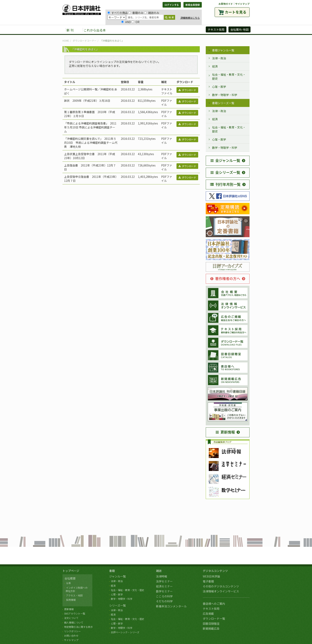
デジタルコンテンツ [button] (156, 30)
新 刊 (70, 30)
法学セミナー (164, 581)
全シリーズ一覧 (225, 172)
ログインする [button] (172, 5)
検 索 (170, 17)
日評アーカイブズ (188, 30)
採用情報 (71, 600)
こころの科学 (164, 596)
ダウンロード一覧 (214, 619)
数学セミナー (164, 591)
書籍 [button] (118, 30)
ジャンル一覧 (117, 576)
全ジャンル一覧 (225, 160)
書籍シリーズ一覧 (223, 103)
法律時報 (162, 576)
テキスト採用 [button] (216, 29)
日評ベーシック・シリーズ (125, 632)
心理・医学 (219, 87)
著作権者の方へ (225, 278)
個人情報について (74, 622)
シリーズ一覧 (117, 605)
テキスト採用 (211, 609)
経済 (215, 66)
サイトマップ (242, 4)
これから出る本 (95, 30)
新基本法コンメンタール (171, 606)
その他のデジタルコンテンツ (221, 586)
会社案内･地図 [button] (239, 29)
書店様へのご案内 (214, 604)
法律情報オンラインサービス (221, 591)
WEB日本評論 (211, 576)
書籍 (112, 571)
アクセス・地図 (74, 595)
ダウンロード (187, 90)
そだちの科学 (164, 601)
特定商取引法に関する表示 (78, 627)
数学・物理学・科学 (225, 95)
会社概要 (70, 578)
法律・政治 (219, 58)
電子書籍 (208, 581)
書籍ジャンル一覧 (223, 50)
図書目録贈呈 (211, 623)
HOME (66, 41)
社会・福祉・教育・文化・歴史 (229, 76)
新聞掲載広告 (211, 628)
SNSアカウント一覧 (75, 613)
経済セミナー (164, 586)
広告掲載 (208, 614)
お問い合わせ (71, 636)
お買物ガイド (226, 4)
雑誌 (159, 571)
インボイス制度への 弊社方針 (76, 589)
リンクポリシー (72, 631)
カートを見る (236, 12)
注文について (71, 618)
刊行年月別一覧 (225, 184)
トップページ (71, 571)
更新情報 (225, 432)
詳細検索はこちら (190, 18)
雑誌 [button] (132, 30)
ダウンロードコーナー (85, 41)
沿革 (68, 583)
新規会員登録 (193, 5)
